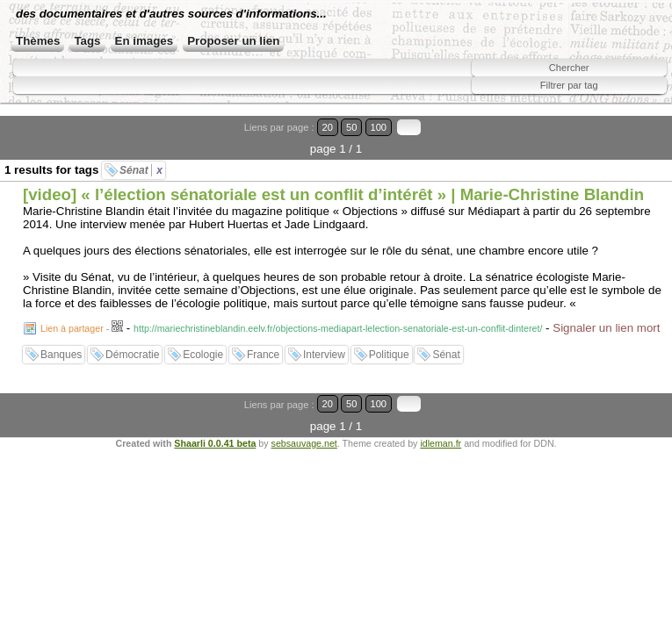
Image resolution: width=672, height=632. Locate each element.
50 (351, 127)
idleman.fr (441, 443)
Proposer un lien (233, 41)
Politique (389, 355)
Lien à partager (72, 328)
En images (145, 41)
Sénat (141, 170)
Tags (87, 41)
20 (328, 127)
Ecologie (203, 355)
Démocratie (132, 355)
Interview (324, 355)
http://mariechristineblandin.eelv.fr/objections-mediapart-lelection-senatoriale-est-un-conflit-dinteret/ (338, 328)
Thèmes (38, 41)
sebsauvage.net (304, 443)
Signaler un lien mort (606, 328)
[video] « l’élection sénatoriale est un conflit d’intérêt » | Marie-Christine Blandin (333, 194)
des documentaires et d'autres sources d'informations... (171, 14)
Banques (61, 355)
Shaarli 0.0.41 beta (215, 443)
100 (379, 127)
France (263, 355)
